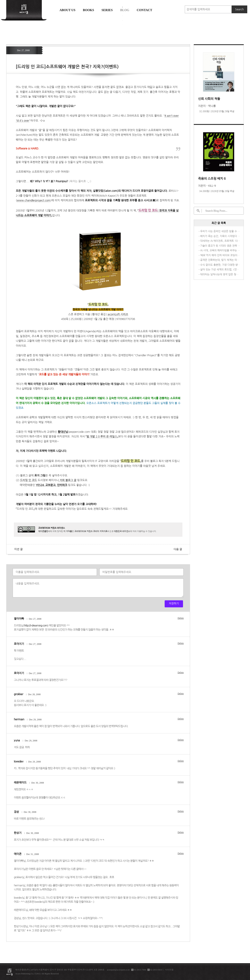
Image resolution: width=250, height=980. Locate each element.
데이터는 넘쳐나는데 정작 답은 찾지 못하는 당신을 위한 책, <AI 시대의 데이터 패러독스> (220, 274)
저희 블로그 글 (68, 480)
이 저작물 (68, 531)
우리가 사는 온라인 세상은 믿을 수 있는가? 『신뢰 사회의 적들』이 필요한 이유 (220, 231)
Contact (144, 10)
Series (107, 10)
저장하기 (174, 603)
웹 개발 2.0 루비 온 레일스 (102, 436)
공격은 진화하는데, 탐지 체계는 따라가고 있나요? (220, 260)
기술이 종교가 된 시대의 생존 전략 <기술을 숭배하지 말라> (220, 246)
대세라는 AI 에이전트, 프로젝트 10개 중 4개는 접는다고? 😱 (220, 241)
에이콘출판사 (44, 531)
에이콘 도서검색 (122, 20)
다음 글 (178, 549)
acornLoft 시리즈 (118, 314)
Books (88, 10)
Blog (125, 10)
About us (67, 10)
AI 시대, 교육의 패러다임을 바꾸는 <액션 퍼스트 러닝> (220, 250)
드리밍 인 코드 (29, 480)
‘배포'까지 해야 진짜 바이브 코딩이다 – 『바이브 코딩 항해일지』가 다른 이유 (220, 255)
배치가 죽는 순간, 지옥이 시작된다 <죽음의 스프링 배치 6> (220, 236)
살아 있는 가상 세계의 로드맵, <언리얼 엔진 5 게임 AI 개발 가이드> (220, 270)
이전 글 (18, 549)
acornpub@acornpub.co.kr (118, 970)
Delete (181, 618)
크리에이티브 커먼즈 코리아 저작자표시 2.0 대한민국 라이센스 (102, 531)
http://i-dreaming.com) (36, 625)
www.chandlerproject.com (34, 200)
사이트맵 (169, 970)
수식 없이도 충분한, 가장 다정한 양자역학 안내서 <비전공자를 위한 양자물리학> (220, 265)
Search (239, 9)
